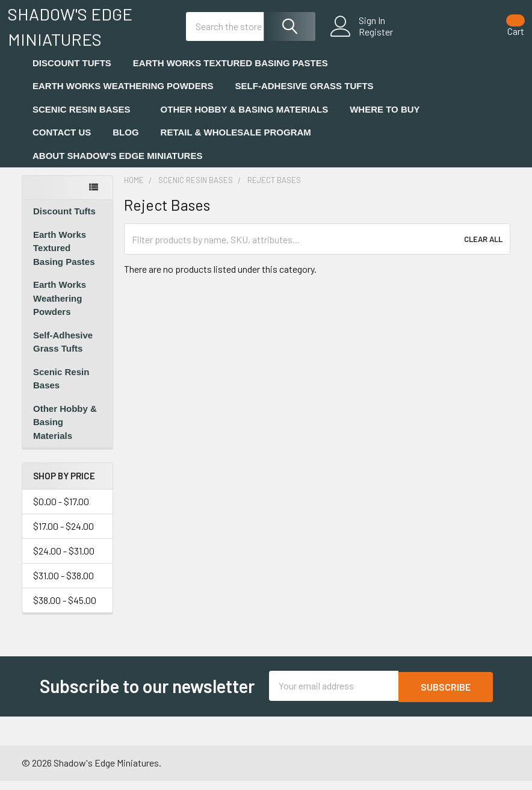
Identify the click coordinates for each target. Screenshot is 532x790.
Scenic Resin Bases (86, 120)
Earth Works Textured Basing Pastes (230, 73)
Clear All (483, 250)
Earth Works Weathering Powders (123, 97)
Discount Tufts (72, 73)
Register (363, 39)
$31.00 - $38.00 (63, 586)
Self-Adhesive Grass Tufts (309, 97)
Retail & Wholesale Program (236, 143)
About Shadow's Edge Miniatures (122, 166)
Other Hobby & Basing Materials (245, 120)
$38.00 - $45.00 (65, 610)
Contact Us (62, 143)
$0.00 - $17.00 (61, 512)
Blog (125, 143)
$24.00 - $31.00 (64, 561)
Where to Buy (385, 120)
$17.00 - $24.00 (63, 536)
